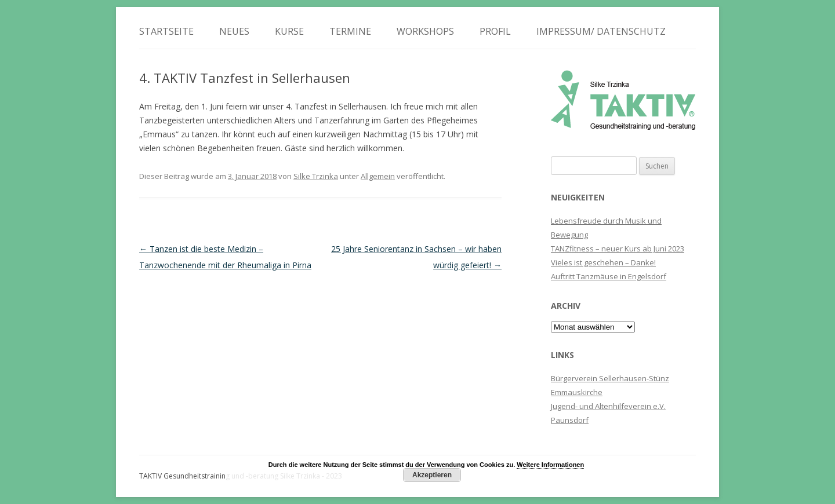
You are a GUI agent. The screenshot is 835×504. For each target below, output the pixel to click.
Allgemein (378, 176)
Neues (234, 31)
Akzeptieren (432, 475)
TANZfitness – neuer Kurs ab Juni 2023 (618, 249)
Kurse (289, 31)
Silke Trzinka (316, 176)
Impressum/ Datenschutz (601, 31)
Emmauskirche (577, 392)
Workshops (425, 31)
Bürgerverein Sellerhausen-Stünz (610, 378)
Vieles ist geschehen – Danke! (603, 262)
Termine (350, 31)
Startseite (166, 31)
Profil (495, 31)
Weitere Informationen (550, 465)
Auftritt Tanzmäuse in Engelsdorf (609, 276)
